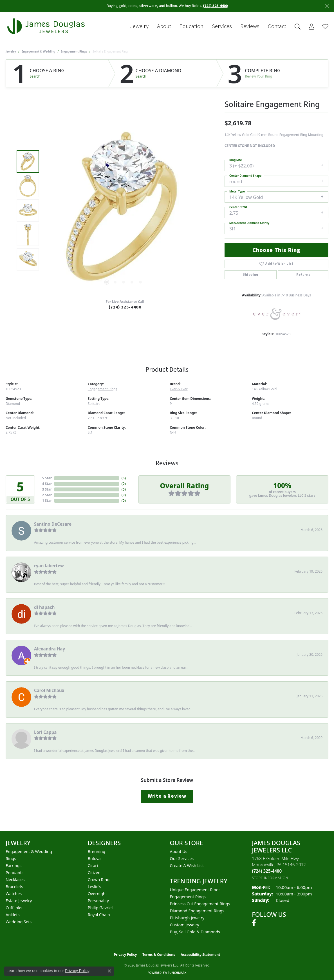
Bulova (94, 858)
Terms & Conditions (159, 955)
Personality (98, 901)
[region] (124, 210)
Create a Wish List (187, 866)
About (164, 26)
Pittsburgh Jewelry (187, 918)
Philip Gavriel (100, 908)
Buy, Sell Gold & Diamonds (195, 932)
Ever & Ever (179, 389)
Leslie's (95, 887)
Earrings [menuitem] (14, 866)
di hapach (44, 607)
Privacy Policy (125, 955)
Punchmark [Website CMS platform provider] (177, 973)
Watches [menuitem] (14, 894)
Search (35, 76)
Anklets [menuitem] (13, 915)
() (124, 478)
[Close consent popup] (109, 971)
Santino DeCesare (53, 524)
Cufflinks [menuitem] (14, 908)
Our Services (182, 858)
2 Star (47, 495)
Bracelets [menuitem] (14, 887)
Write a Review (167, 796)
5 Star (47, 478)
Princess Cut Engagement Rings (200, 904)
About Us (179, 851)
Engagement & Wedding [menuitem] (29, 851)
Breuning (97, 851)
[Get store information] (270, 878)
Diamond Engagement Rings (197, 911)
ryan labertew (49, 566)
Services (222, 26)
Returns (303, 275)
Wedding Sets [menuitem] (19, 922)
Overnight (97, 894)
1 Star (47, 501)
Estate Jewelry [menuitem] (19, 901)
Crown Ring (99, 880)
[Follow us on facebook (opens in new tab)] (254, 923)
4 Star (47, 484)
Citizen (94, 873)
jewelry (11, 51)
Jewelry (139, 26)
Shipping (251, 275)
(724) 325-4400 (125, 307)
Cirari (93, 866)
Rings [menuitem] (11, 858)
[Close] (327, 6)
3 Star (47, 489)
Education (191, 26)
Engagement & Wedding (39, 51)
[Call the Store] (267, 871)
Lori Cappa (45, 732)
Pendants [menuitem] (15, 873)
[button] (298, 27)
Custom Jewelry (185, 925)
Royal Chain (99, 915)
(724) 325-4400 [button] (215, 6)
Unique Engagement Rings (195, 890)
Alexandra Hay (50, 649)
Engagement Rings (74, 51)
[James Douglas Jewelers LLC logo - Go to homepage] (47, 26)
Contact (277, 26)
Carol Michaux (49, 690)
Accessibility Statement (200, 955)
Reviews (250, 26)
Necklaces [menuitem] (15, 880)
